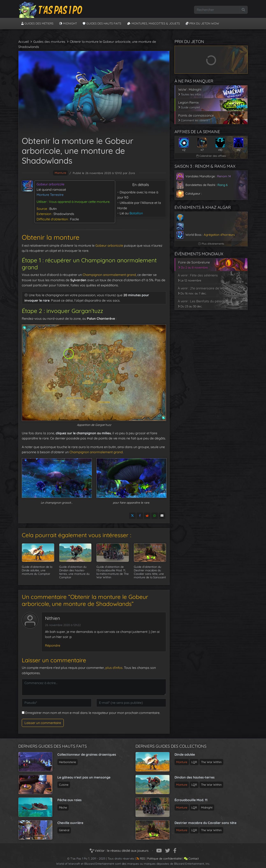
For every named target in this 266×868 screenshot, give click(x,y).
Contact (191, 859)
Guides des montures (49, 42)
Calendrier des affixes (211, 156)
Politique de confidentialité (164, 859)
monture (61, 173)
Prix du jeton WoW (202, 23)
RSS (141, 859)
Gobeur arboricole (109, 245)
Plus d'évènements (211, 244)
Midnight (68, 23)
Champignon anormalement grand (109, 275)
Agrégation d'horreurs (219, 235)
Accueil (24, 42)
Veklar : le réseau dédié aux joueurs (119, 851)
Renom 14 (224, 176)
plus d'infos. (114, 668)
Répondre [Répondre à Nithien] (53, 645)
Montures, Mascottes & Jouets (153, 23)
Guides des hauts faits (102, 23)
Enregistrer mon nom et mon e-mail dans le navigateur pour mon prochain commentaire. (93, 713)
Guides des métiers (37, 23)
